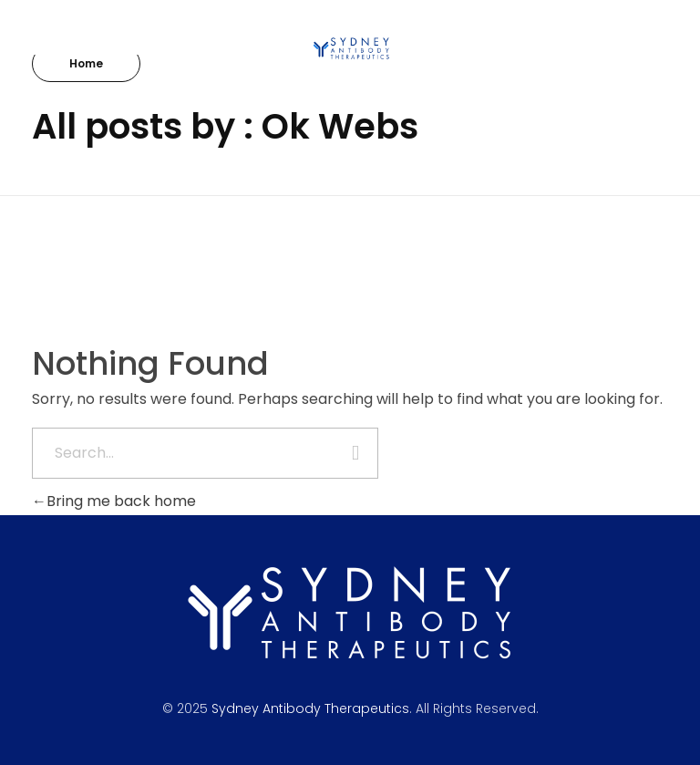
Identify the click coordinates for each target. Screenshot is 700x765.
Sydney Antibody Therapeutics (310, 708)
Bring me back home (114, 501)
